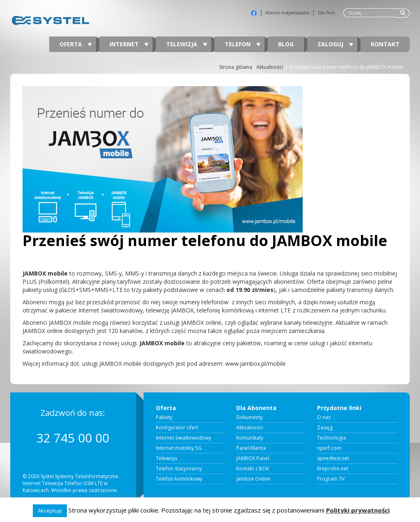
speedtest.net (333, 458)
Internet (129, 44)
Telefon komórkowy (179, 479)
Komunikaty (250, 438)
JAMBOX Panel (253, 458)
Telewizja (187, 44)
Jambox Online (253, 479)
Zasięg (325, 428)
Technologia (331, 438)
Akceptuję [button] (50, 511)
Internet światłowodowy (184, 438)
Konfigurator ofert (177, 428)
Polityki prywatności (358, 510)
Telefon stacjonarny (179, 469)
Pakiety (164, 417)
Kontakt (385, 44)
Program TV (331, 479)
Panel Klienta (251, 448)
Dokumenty (250, 417)
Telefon (243, 44)
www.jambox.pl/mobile (256, 364)
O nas (324, 417)
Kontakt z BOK (253, 469)
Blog (286, 44)
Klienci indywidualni (287, 13)
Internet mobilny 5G (179, 448)
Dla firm (326, 13)
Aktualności (270, 67)
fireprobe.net (333, 469)
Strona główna (236, 67)
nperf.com (329, 448)
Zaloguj (335, 44)
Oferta (76, 44)
